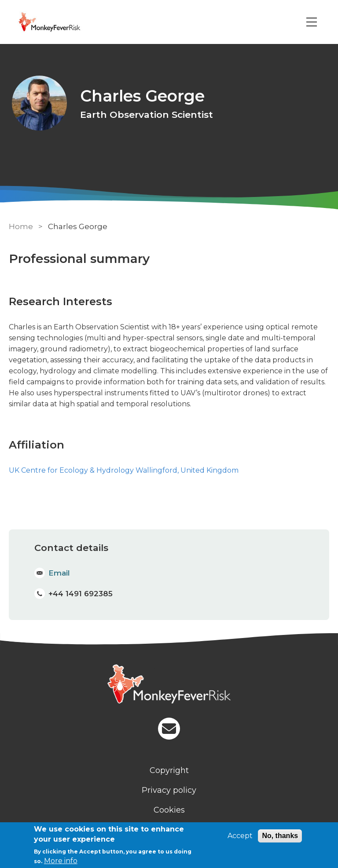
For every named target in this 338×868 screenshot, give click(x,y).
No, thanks (280, 836)
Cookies (169, 810)
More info (61, 861)
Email (59, 573)
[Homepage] (169, 685)
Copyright (169, 770)
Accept (240, 836)
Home (21, 226)
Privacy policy (169, 790)
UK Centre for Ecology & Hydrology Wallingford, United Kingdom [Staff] (124, 470)
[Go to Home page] (63, 22)
